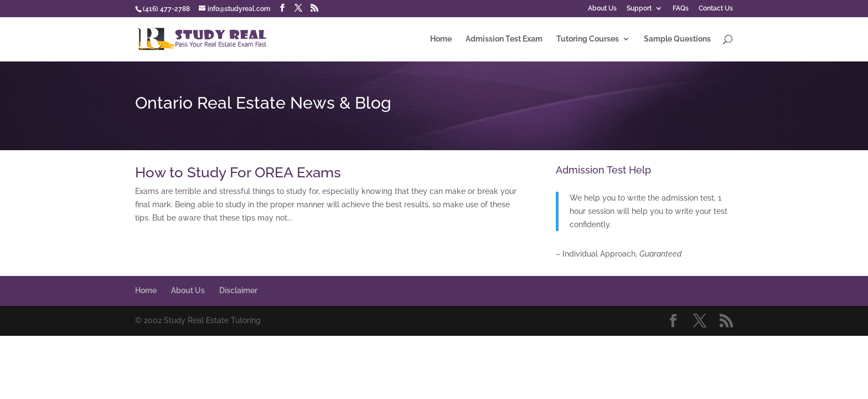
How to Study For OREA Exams (238, 172)
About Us (602, 9)
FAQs (681, 9)
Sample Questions (677, 39)
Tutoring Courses (588, 39)
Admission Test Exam (504, 39)
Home (441, 39)
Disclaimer (238, 290)
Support (639, 9)
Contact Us (716, 9)
